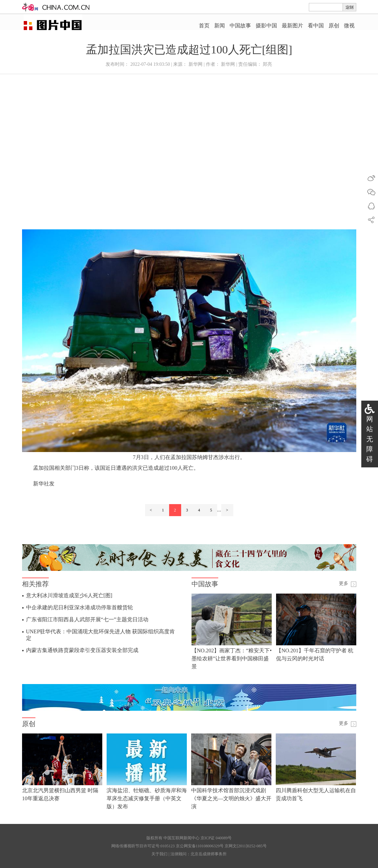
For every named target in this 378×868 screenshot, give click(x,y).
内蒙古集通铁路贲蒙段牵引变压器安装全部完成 (82, 650)
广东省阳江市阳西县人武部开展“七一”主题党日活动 (87, 619)
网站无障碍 (370, 439)
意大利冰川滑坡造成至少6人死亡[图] (69, 595)
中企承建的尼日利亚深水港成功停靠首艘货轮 (80, 607)
